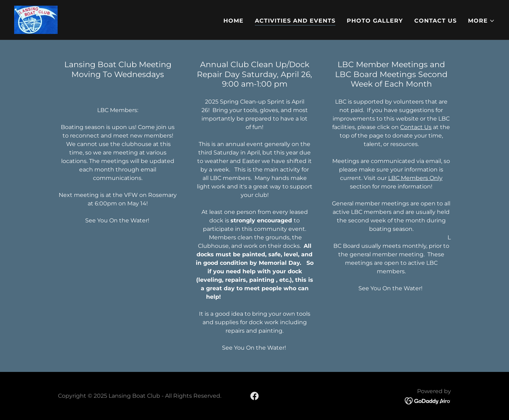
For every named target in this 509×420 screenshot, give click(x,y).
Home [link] (233, 21)
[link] (36, 19)
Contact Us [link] (435, 21)
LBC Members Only (415, 178)
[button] (481, 21)
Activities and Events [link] (295, 21)
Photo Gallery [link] (375, 21)
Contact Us (416, 127)
